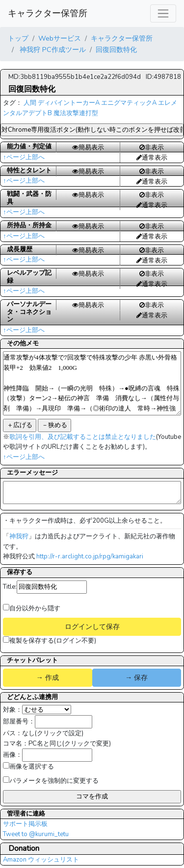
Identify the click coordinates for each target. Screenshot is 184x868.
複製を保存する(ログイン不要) (50, 641)
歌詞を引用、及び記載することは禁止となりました (83, 437)
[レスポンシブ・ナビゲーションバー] (163, 13)
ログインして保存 (92, 627)
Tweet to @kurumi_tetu (36, 834)
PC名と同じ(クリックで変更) (70, 744)
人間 (30, 103)
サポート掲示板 (25, 824)
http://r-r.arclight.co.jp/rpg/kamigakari (90, 556)
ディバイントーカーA (69, 103)
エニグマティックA (129, 103)
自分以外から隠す (32, 608)
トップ (18, 38)
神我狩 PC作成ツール (52, 49)
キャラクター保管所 (48, 13)
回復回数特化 (116, 49)
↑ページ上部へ (24, 157)
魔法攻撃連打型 (76, 113)
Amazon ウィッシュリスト (41, 860)
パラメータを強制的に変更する (51, 781)
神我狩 (19, 536)
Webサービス (60, 38)
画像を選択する (28, 767)
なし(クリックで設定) (53, 733)
